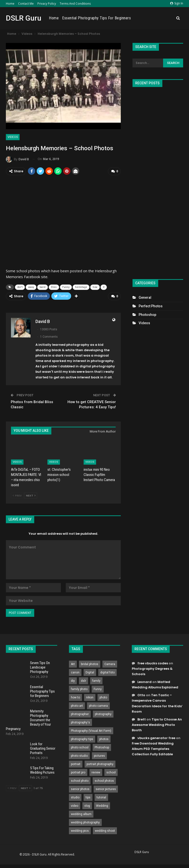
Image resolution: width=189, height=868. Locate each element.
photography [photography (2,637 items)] (103, 713)
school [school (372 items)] (111, 772)
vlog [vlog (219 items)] (87, 805)
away (31, 287)
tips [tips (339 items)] (88, 797)
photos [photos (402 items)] (104, 738)
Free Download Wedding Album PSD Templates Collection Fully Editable (153, 748)
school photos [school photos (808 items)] (104, 780)
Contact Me (26, 4)
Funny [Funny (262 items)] (98, 688)
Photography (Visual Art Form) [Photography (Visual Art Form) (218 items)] (91, 730)
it (104, 287)
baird (43, 287)
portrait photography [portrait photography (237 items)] (100, 763)
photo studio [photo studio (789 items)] (79, 755)
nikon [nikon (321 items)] (90, 697)
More (167, 18)
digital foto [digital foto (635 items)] (107, 672)
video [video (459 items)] (75, 805)
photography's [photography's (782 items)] (80, 722)
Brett (142, 719)
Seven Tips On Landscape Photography (40, 667)
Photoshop (147, 315)
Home (10, 4)
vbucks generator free (156, 738)
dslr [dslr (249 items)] (83, 680)
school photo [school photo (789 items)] (80, 780)
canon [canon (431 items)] (75, 672)
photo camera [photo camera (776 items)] (98, 705)
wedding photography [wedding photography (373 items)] (85, 822)
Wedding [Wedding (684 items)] (102, 805)
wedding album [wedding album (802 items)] (81, 813)
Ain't (20, 287)
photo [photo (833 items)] (103, 697)
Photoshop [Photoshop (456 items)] (102, 747)
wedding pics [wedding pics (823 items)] (80, 830)
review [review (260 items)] (96, 772)
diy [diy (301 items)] (73, 680)
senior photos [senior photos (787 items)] (80, 788)
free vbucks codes (153, 663)
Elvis (54, 287)
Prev (17, 495)
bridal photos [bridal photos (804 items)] (90, 663)
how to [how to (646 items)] (75, 697)
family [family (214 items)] (96, 680)
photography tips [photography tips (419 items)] (82, 738)
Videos (13, 137)
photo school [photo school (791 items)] (80, 747)
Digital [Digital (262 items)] (90, 672)
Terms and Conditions (75, 4)
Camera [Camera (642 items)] (110, 663)
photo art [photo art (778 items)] (77, 705)
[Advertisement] (158, 181)
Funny (66, 287)
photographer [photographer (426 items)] (80, 713)
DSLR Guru (24, 18)
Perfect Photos (151, 306)
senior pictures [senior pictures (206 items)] (106, 788)
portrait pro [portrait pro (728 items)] (78, 772)
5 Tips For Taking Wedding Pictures (42, 770)
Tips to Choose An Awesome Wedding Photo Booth (157, 724)
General (145, 298)
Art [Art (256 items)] (73, 663)
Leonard (145, 681)
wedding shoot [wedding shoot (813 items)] (105, 830)
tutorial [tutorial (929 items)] (101, 797)
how (95, 287)
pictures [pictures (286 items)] (99, 755)
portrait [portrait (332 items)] (76, 763)
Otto (141, 695)
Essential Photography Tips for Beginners (125, 18)
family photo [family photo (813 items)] (79, 688)
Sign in (177, 3)
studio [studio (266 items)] (75, 797)
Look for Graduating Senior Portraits (43, 748)
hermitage (81, 287)
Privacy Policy (47, 4)
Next (31, 495)
